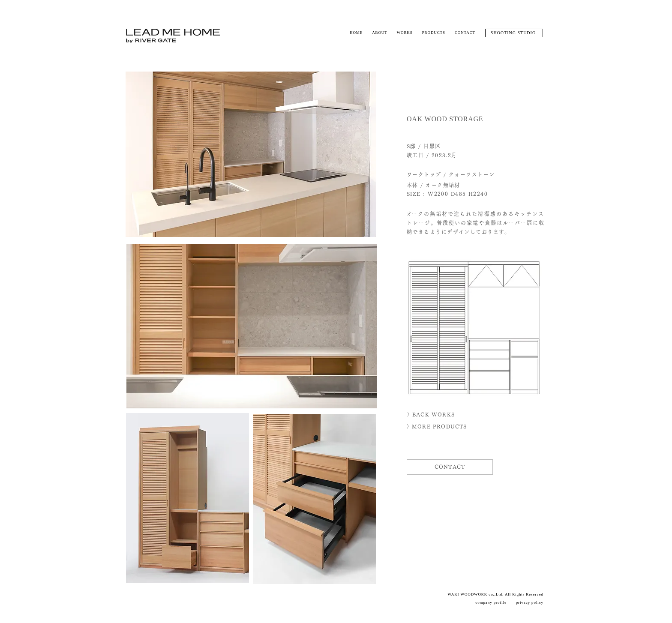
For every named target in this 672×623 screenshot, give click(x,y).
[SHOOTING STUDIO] (514, 33)
